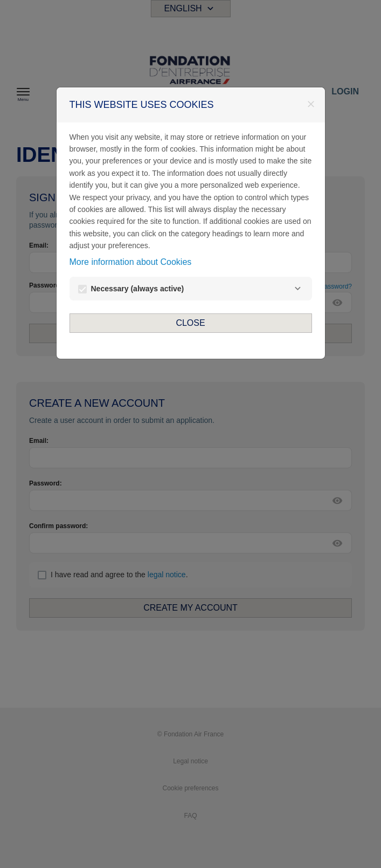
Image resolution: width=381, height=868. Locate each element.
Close (190, 323)
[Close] (311, 104)
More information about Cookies (131, 262)
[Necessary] (298, 289)
